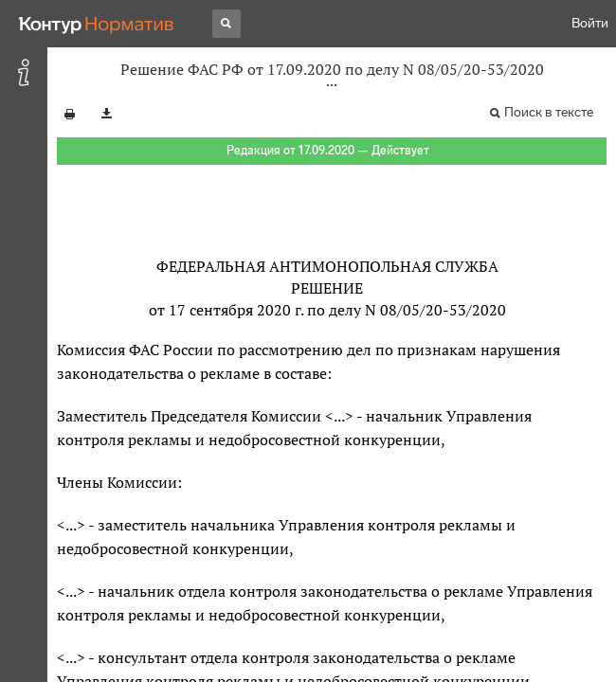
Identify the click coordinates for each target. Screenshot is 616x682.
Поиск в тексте (549, 112)
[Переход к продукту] (97, 24)
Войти (590, 23)
